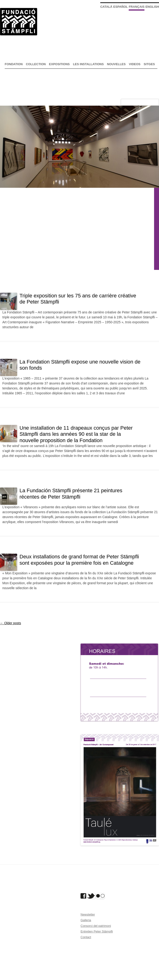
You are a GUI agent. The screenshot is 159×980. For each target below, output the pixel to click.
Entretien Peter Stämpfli (97, 931)
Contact (86, 937)
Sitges (149, 64)
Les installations (88, 64)
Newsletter (88, 914)
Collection (36, 64)
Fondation (14, 64)
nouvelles (116, 64)
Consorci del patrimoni (96, 926)
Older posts (10, 623)
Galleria (86, 920)
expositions (59, 64)
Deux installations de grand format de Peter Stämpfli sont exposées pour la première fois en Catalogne (79, 560)
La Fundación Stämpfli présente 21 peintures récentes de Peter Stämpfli (71, 494)
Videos (135, 64)
